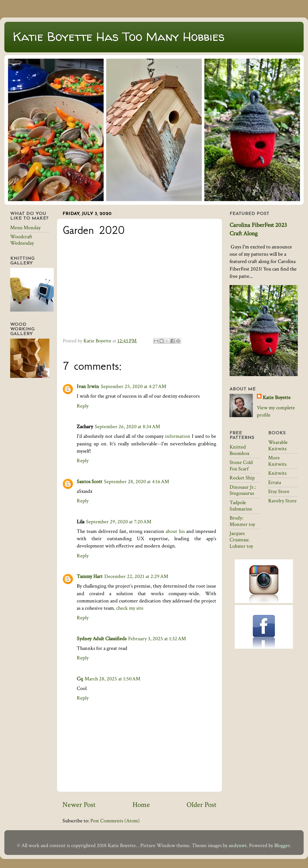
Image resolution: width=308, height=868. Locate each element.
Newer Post (79, 805)
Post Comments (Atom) (115, 821)
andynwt (238, 845)
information (178, 436)
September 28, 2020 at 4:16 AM (137, 482)
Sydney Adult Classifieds (102, 639)
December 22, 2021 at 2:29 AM (136, 576)
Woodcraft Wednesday (22, 240)
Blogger (282, 845)
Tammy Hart (90, 576)
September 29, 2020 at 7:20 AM (119, 522)
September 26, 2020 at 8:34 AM (127, 427)
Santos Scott (89, 482)
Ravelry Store (282, 501)
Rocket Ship (242, 478)
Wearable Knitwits (278, 445)
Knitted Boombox (239, 450)
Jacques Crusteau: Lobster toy (241, 540)
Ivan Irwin (88, 386)
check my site (130, 608)
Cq (80, 679)
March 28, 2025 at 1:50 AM (112, 679)
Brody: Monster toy (242, 521)
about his (175, 531)
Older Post (202, 805)
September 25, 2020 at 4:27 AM (134, 386)
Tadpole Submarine (241, 506)
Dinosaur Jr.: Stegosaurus (243, 490)
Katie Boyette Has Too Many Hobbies (119, 37)
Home (141, 805)
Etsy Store (279, 491)
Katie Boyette (277, 397)
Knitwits (277, 473)
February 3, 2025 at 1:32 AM (157, 639)
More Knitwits (277, 461)
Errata (275, 482)
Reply (83, 406)
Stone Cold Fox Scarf (241, 466)
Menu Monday (25, 228)
